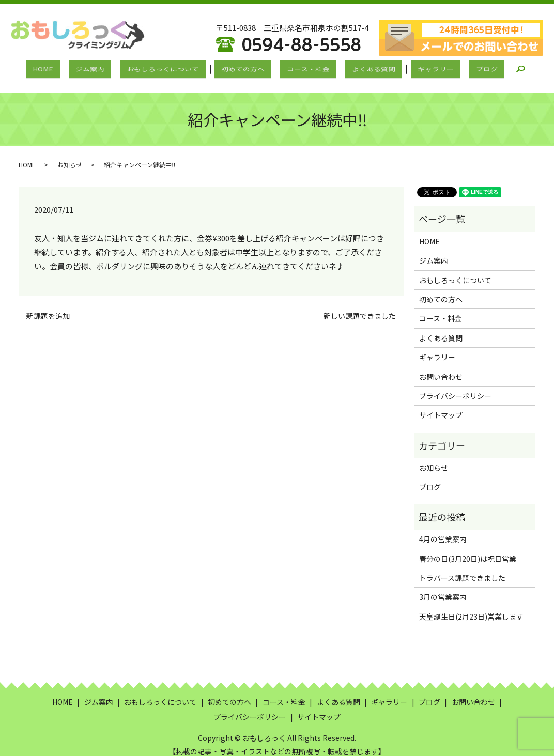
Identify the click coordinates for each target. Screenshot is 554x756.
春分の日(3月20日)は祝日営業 (468, 549)
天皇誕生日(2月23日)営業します (471, 607)
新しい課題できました (360, 307)
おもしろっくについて (174, 68)
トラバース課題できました (462, 568)
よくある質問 (362, 68)
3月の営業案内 (443, 588)
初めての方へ (247, 68)
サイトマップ (441, 406)
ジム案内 (109, 68)
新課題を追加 (48, 307)
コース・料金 (304, 68)
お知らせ (70, 156)
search (496, 68)
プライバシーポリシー (455, 387)
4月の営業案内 (443, 530)
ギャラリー (416, 68)
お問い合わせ (441, 367)
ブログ (459, 68)
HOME (70, 68)
